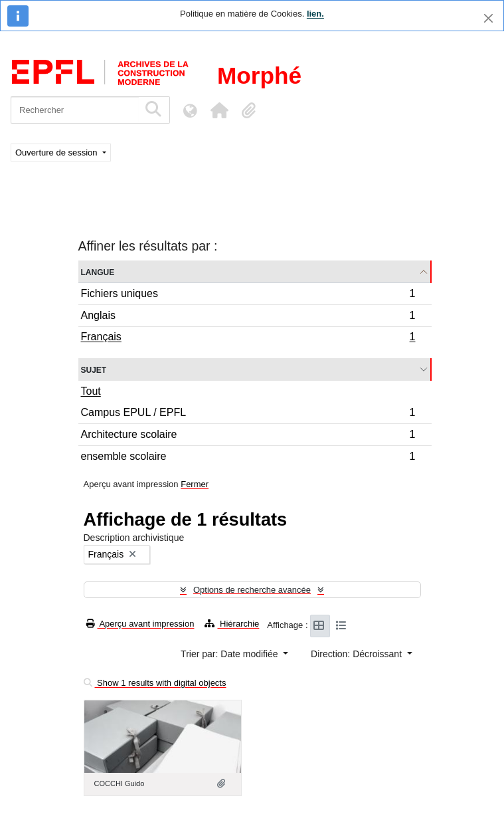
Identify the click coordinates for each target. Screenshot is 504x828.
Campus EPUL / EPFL (248, 414)
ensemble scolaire (248, 458)
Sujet (94, 369)
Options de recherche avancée (252, 590)
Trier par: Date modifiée (230, 654)
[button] (219, 110)
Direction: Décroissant (358, 654)
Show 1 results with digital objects (155, 683)
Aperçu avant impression (140, 624)
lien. (315, 14)
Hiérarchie (232, 624)
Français (248, 338)
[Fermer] (488, 18)
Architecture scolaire (248, 436)
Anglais (248, 317)
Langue (98, 271)
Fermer (195, 484)
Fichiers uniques (248, 295)
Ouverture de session (57, 153)
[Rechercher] (75, 110)
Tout (91, 391)
